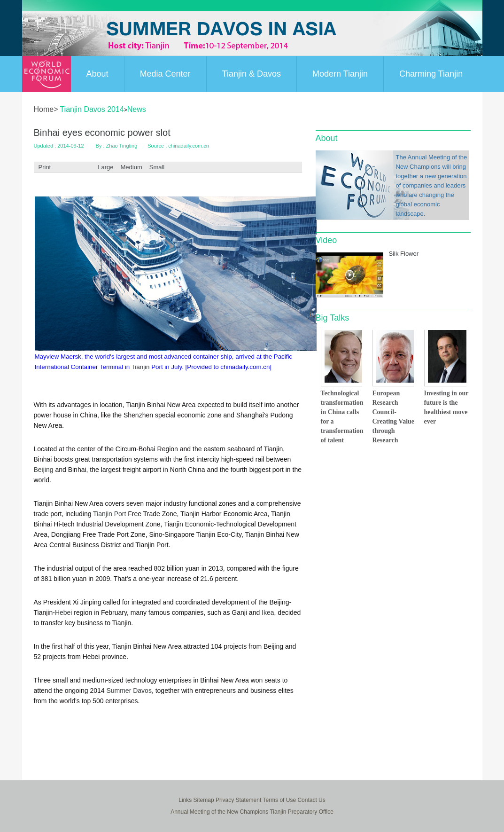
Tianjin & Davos (252, 74)
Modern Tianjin (340, 74)
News (137, 109)
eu (227, 691)
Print (45, 167)
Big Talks (333, 318)
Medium (131, 167)
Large (105, 167)
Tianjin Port (109, 514)
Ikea (268, 612)
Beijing (44, 470)
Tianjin (141, 367)
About (97, 74)
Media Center (165, 74)
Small (157, 167)
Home (44, 109)
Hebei (64, 612)
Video (326, 240)
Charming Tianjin (431, 74)
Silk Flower (404, 254)
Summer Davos (129, 691)
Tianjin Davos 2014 (92, 109)
